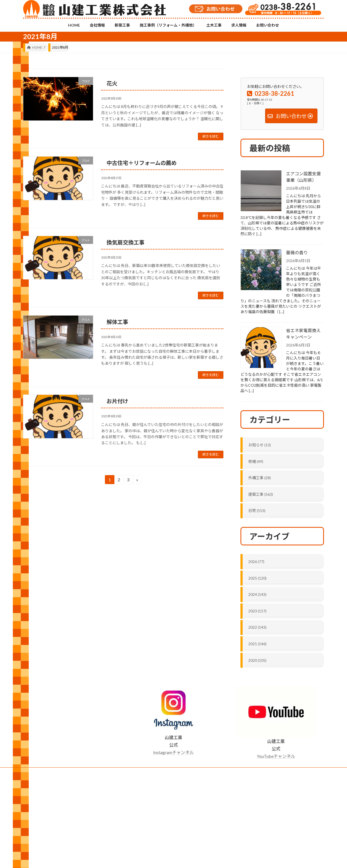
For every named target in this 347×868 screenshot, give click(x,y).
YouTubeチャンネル (276, 748)
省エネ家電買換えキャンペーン (303, 334)
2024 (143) (257, 594)
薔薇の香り (297, 252)
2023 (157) (257, 611)
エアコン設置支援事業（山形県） (303, 177)
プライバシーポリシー (249, 772)
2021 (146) (257, 644)
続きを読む (211, 136)
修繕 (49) (256, 461)
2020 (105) (257, 660)
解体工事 (117, 322)
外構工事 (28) (260, 478)
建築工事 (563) (261, 494)
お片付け (117, 401)
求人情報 (185, 772)
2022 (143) (257, 627)
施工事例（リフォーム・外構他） (120, 772)
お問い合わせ (212, 772)
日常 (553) (257, 511)
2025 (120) (257, 578)
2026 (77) (256, 562)
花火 (112, 83)
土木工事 (162, 772)
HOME (33, 772)
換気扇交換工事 (126, 242)
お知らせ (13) (260, 445)
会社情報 (55, 772)
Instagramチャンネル (173, 745)
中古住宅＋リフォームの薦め (142, 163)
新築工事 (79, 772)
